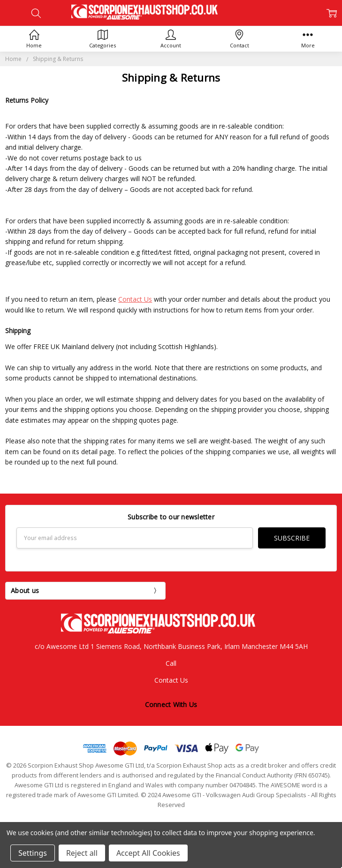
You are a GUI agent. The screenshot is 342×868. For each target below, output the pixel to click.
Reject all (82, 853)
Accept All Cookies (148, 853)
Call (171, 663)
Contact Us (135, 299)
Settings (33, 853)
